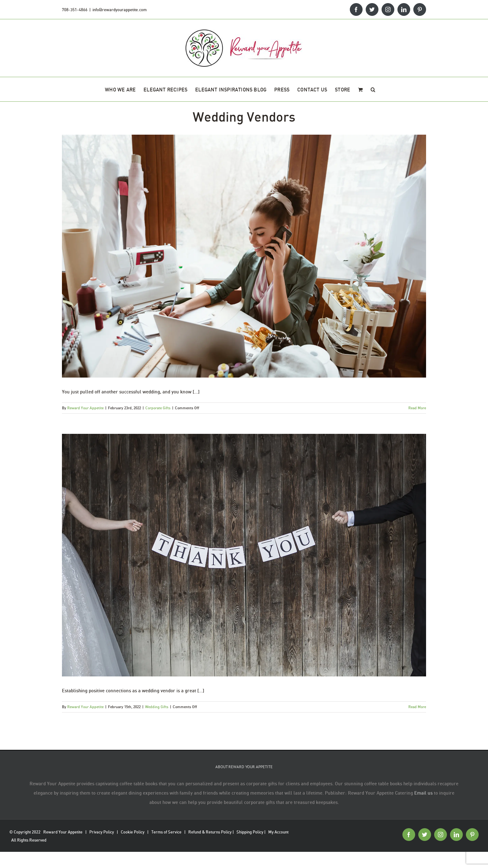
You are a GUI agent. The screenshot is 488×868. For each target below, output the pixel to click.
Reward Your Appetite (85, 408)
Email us (423, 793)
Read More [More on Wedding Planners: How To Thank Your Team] (417, 408)
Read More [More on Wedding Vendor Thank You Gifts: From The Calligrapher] (417, 707)
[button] (373, 89)
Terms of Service (166, 832)
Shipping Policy (250, 832)
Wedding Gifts (157, 707)
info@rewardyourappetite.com (120, 10)
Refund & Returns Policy (210, 832)
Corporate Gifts (158, 408)
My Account (278, 832)
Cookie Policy (133, 832)
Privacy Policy (102, 832)
